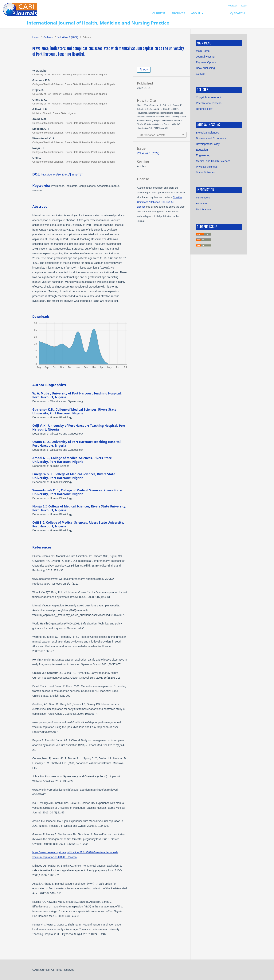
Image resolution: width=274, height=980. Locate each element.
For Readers (203, 198)
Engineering (203, 155)
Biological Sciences (207, 133)
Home (36, 37)
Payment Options (206, 62)
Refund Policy (204, 109)
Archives (178, 13)
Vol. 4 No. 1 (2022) (68, 37)
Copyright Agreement (209, 97)
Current (159, 13)
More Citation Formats (153, 135)
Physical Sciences (207, 167)
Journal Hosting (205, 57)
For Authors (202, 204)
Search (238, 13)
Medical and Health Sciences (213, 161)
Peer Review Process (209, 103)
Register (232, 6)
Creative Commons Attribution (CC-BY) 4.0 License (160, 202)
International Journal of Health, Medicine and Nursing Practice (98, 23)
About (196, 13)
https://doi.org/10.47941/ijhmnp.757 (62, 175)
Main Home (203, 51)
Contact (201, 74)
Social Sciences (205, 172)
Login (244, 6)
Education (202, 150)
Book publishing (205, 68)
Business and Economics (211, 138)
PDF (145, 70)
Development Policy (208, 144)
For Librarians (204, 209)
